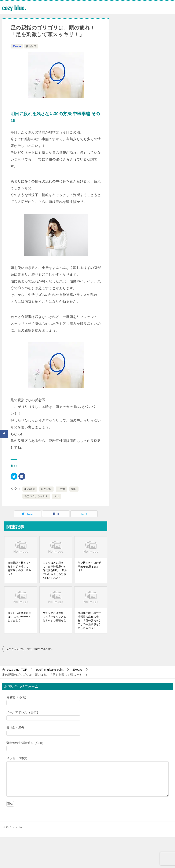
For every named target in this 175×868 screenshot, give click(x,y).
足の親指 (46, 489)
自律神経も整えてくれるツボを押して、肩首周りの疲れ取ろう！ (19, 568)
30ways (17, 46)
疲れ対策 (31, 46)
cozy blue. (15, 7)
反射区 (61, 489)
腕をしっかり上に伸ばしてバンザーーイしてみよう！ (19, 617)
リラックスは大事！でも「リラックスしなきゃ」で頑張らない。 (55, 619)
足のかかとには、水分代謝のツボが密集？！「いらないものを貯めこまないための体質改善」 (31, 649)
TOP (17, 670)
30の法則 (30, 489)
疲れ (56, 496)
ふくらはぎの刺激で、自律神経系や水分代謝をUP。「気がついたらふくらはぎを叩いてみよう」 (55, 570)
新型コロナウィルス (36, 496)
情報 (74, 489)
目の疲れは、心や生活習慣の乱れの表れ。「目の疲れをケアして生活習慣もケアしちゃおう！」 (90, 621)
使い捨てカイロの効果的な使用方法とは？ (90, 567)
